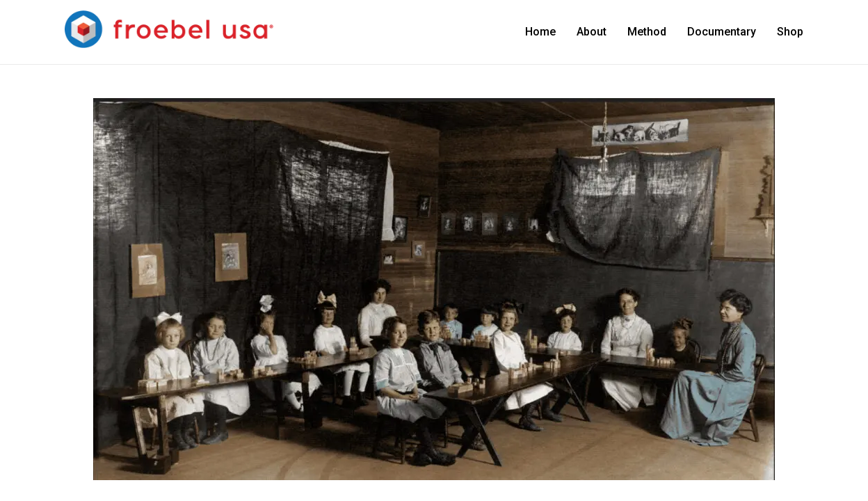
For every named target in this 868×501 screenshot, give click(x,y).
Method (647, 32)
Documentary (722, 32)
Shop (790, 32)
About (592, 32)
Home (540, 32)
